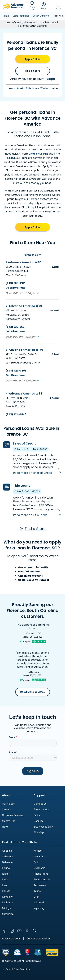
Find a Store (33, 71)
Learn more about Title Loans (34, 512)
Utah (36, 897)
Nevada (38, 856)
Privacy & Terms (11, 938)
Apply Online (33, 59)
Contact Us (40, 804)
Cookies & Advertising (39, 938)
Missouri (38, 851)
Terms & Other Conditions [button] (18, 969)
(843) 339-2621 (15, 327)
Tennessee (40, 885)
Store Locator (42, 809)
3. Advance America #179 (24, 350)
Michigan (7, 908)
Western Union (49, 88)
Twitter (35, 931)
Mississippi (8, 914)
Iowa (5, 885)
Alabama (7, 851)
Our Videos (8, 804)
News (5, 827)
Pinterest (27, 931)
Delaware (7, 862)
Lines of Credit (16, 88)
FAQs (37, 815)
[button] (22, 293)
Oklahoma (40, 868)
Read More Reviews (32, 692)
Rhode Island (41, 874)
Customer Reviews (13, 815)
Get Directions (15, 288)
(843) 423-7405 (16, 371)
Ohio (36, 862)
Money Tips (9, 821)
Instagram (12, 931)
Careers (6, 809)
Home (6, 16)
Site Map (39, 832)
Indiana (6, 879)
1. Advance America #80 (24, 262)
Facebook (4, 931)
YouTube (19, 931)
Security (38, 821)
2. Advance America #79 (24, 306)
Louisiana (7, 902)
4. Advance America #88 (24, 394)
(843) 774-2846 (16, 414)
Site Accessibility (43, 827)
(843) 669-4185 (16, 283)
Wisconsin (39, 902)
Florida (6, 868)
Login (51, 79)
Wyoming (39, 908)
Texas (37, 891)
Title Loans (32, 88)
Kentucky (7, 897)
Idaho (5, 874)
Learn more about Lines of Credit (36, 470)
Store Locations (21, 16)
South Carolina (41, 16)
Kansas (6, 891)
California (7, 856)
